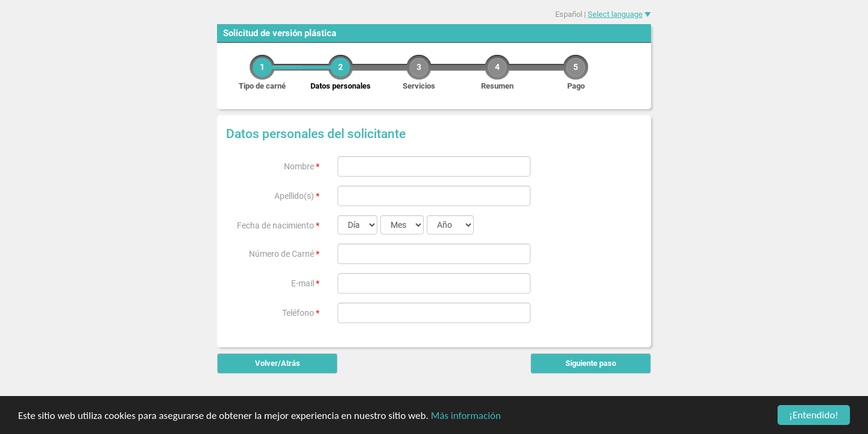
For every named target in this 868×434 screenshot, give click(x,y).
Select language (615, 14)
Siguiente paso (591, 363)
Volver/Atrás (278, 363)
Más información (466, 418)
